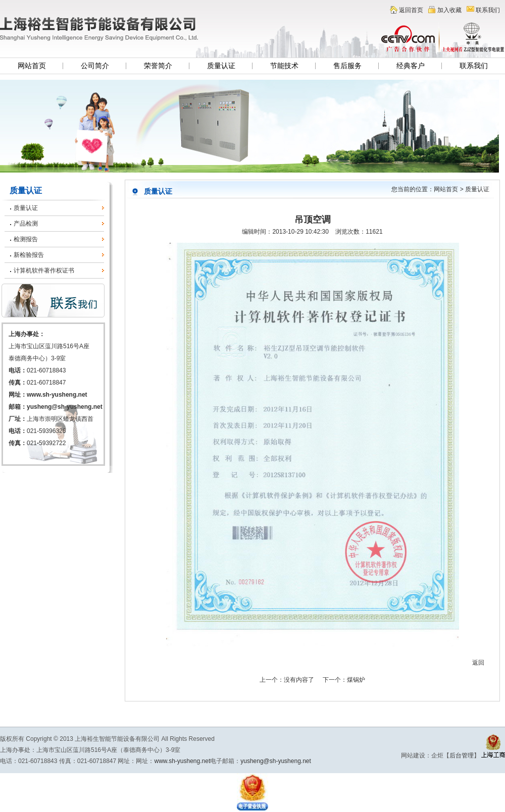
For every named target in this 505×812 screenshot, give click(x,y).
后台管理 (462, 755)
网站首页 (32, 66)
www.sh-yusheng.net (57, 395)
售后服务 (347, 66)
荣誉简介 (158, 66)
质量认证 (221, 66)
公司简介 (95, 66)
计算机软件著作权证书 (44, 270)
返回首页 (411, 10)
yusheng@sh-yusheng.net (65, 407)
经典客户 (411, 66)
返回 (478, 663)
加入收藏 (449, 10)
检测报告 (26, 239)
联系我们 (488, 10)
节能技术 (284, 66)
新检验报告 (29, 255)
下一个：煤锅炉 (344, 680)
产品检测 (26, 224)
